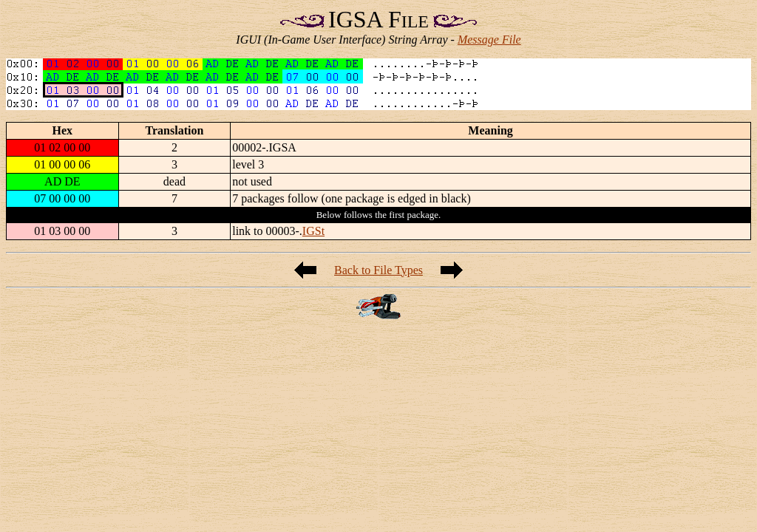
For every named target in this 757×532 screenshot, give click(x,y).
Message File (489, 40)
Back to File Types (378, 270)
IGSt (313, 231)
